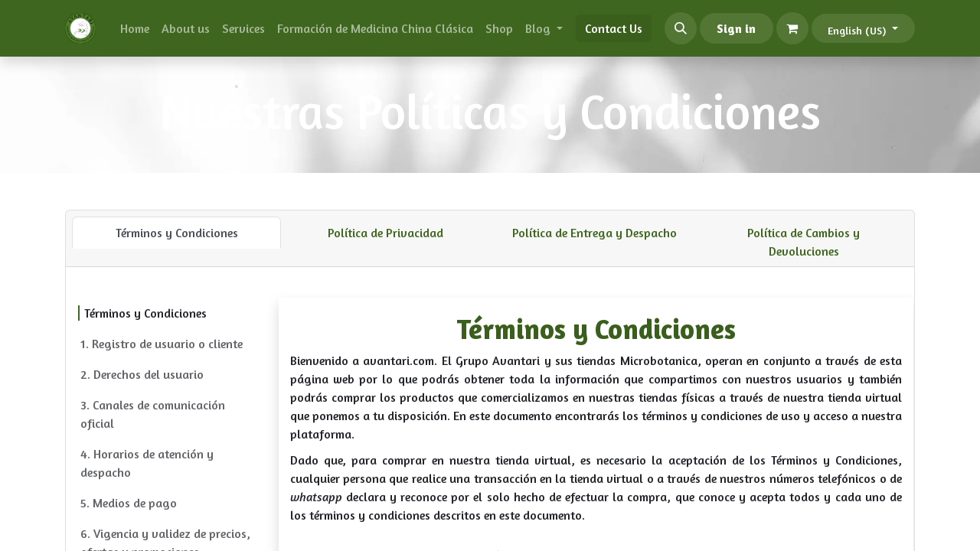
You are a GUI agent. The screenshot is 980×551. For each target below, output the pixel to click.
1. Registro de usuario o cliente (162, 344)
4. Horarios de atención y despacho (147, 463)
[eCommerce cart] (792, 28)
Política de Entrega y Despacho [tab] (595, 233)
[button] (681, 28)
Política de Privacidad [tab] (385, 233)
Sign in (736, 28)
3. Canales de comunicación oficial (153, 414)
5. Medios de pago (129, 503)
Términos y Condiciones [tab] (177, 233)
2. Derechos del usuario (142, 374)
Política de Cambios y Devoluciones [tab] (804, 242)
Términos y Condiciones (145, 313)
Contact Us (614, 28)
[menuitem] (135, 28)
